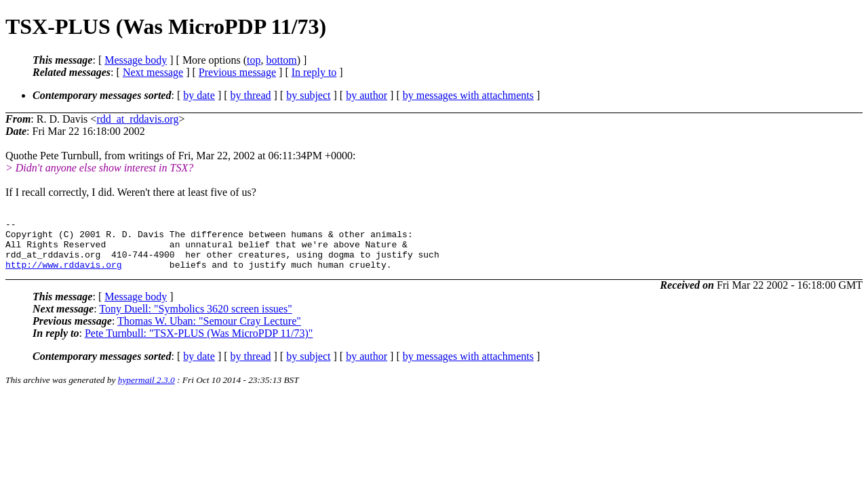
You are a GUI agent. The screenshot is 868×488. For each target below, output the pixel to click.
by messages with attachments (468, 95)
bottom (281, 60)
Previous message (237, 72)
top (254, 60)
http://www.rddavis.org (64, 274)
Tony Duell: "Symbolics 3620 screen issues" (195, 319)
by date (199, 95)
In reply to (314, 72)
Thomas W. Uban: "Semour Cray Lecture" (209, 331)
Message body (136, 60)
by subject (308, 95)
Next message (153, 72)
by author (367, 95)
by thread (251, 95)
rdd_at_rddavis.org (137, 119)
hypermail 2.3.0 (146, 390)
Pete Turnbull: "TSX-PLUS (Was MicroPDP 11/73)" (199, 343)
